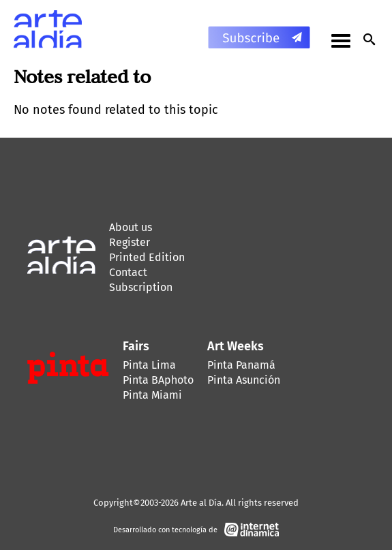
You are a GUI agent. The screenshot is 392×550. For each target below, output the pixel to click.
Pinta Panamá (241, 365)
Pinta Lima (149, 365)
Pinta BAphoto (158, 380)
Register (130, 242)
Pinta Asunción (244, 380)
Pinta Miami (152, 395)
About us (131, 227)
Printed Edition (147, 257)
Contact (128, 272)
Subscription (141, 287)
